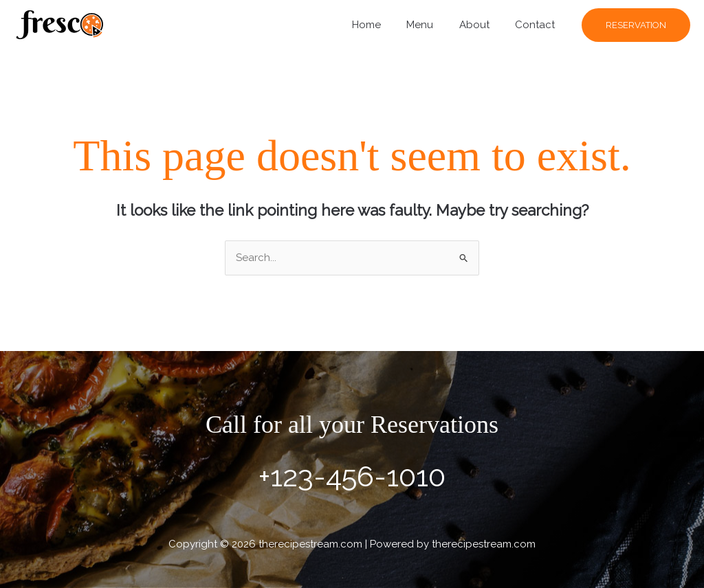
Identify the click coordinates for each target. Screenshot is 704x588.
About (482, 25)
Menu (433, 25)
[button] (636, 25)
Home (384, 25)
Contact (538, 25)
